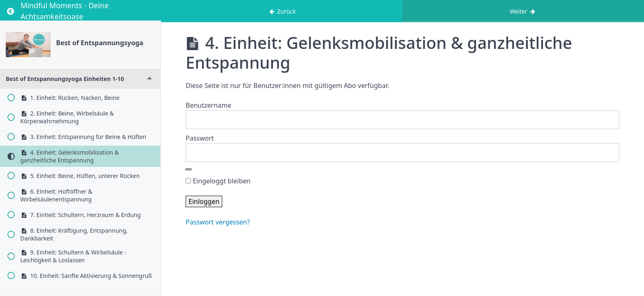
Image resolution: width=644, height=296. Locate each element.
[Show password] (189, 169)
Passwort (200, 138)
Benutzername (208, 105)
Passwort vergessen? (218, 222)
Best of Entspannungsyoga (100, 43)
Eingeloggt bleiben (218, 181)
